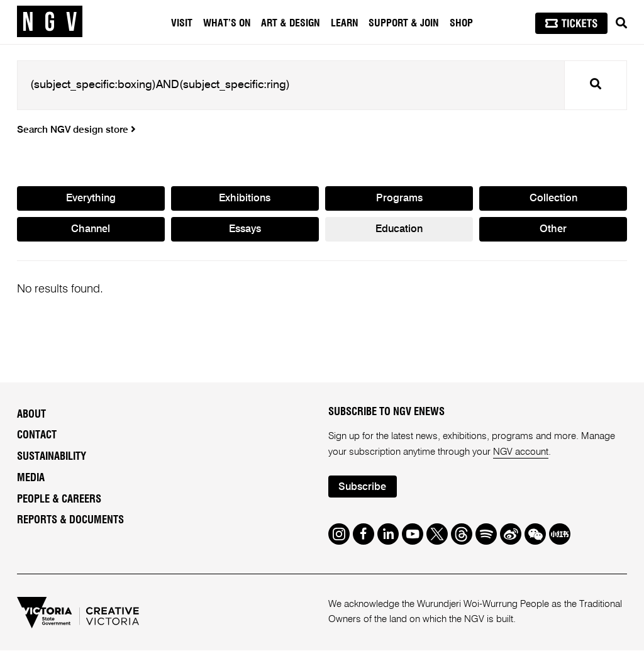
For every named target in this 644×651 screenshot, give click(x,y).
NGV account (521, 452)
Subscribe (363, 487)
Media (31, 478)
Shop (461, 23)
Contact (37, 436)
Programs (399, 198)
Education (399, 230)
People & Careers (59, 499)
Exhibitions (245, 198)
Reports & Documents (70, 521)
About (31, 415)
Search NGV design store (76, 130)
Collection (553, 198)
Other (553, 230)
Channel (91, 230)
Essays (245, 230)
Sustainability (52, 457)
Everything (91, 198)
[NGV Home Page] (50, 22)
